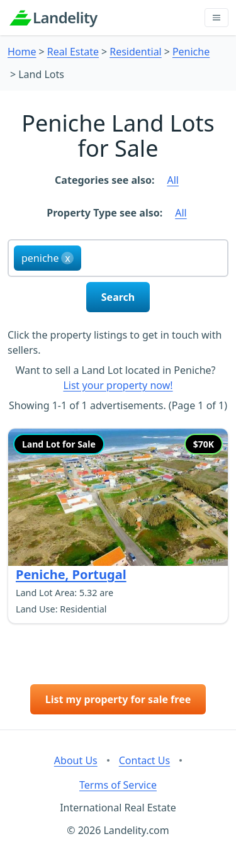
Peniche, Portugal (71, 574)
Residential (136, 52)
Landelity (65, 18)
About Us (76, 760)
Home (22, 52)
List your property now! (118, 385)
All (172, 180)
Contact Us (144, 760)
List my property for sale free (118, 699)
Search (118, 297)
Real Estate (73, 52)
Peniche (191, 52)
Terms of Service (118, 785)
